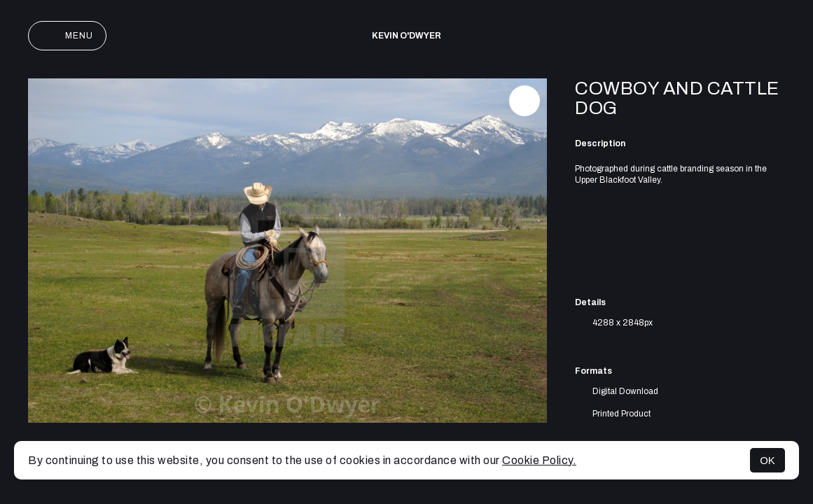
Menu (67, 36)
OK (767, 460)
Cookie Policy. (539, 460)
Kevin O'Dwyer (406, 36)
